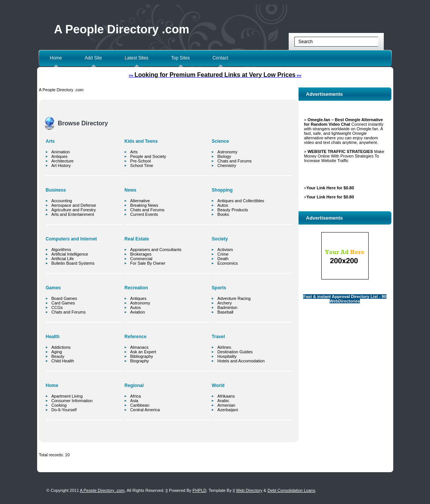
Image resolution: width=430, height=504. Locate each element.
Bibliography (142, 356)
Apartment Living (67, 396)
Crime (223, 254)
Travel (218, 337)
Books (223, 214)
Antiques (60, 156)
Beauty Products (233, 210)
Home (56, 58)
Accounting (62, 201)
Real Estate (137, 239)
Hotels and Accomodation (241, 361)
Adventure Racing (234, 298)
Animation (61, 152)
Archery (225, 303)
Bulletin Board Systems (73, 263)
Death (223, 259)
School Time (142, 165)
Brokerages (141, 254)
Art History (61, 165)
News (131, 190)
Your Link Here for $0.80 (330, 188)
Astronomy (140, 303)
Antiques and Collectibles (241, 201)
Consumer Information (72, 401)
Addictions (61, 347)
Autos (136, 307)
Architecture (63, 161)
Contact (220, 58)
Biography (140, 361)
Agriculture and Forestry (74, 210)
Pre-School (141, 161)
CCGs (57, 307)
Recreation (136, 288)
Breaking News (144, 205)
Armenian (226, 405)
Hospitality (227, 356)
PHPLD (199, 490)
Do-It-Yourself (64, 410)
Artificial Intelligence (70, 254)
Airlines (224, 347)
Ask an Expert (143, 352)
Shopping (222, 190)
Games (53, 288)
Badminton (228, 307)
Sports (219, 288)
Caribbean (140, 405)
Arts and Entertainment (73, 214)
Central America (145, 410)
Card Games (63, 303)
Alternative (140, 201)
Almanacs (139, 347)
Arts (50, 141)
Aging (57, 352)
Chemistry (227, 165)
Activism (225, 250)
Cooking (59, 405)
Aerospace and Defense (74, 205)
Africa (136, 396)
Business (56, 190)
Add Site (93, 58)
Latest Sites (137, 58)
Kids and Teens (141, 141)
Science (220, 141)
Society (220, 239)
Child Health (63, 361)
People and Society (148, 156)
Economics (228, 263)
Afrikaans (226, 396)
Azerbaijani (228, 410)
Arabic (223, 401)
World (218, 385)
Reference (136, 337)
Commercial (142, 259)
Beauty (58, 356)
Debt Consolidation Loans (291, 490)
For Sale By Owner (148, 263)
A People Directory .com (122, 29)
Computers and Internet (71, 239)
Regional (134, 385)
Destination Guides (235, 352)
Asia (134, 401)
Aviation (138, 312)
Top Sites (181, 58)
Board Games (64, 298)
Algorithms (61, 250)
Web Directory (249, 490)
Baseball (225, 312)
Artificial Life (63, 259)
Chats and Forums (69, 312)
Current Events (144, 214)
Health (53, 337)
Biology (224, 156)
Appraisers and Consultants (156, 250)
